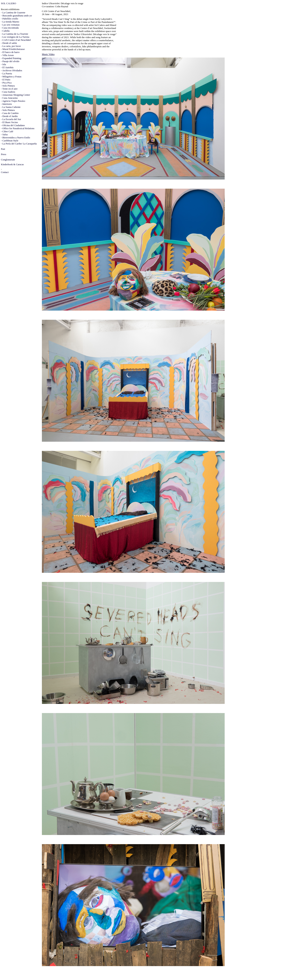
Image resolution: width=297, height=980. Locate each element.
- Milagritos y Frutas (11, 77)
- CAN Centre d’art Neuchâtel (16, 40)
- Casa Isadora (8, 92)
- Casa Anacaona (9, 98)
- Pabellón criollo (10, 19)
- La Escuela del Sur (11, 119)
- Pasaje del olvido (10, 61)
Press (4, 154)
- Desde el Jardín (9, 116)
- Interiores (6, 104)
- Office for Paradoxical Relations (18, 128)
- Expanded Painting (11, 58)
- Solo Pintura (8, 86)
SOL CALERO (8, 3)
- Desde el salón (9, 43)
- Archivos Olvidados (12, 70)
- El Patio (6, 80)
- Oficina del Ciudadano (13, 125)
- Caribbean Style (10, 141)
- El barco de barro (10, 52)
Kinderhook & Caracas (12, 164)
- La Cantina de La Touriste (15, 34)
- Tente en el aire (9, 89)
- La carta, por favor (11, 46)
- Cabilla (5, 31)
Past (3, 149)
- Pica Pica (6, 83)
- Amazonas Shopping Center (16, 95)
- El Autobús (7, 67)
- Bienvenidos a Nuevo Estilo (16, 137)
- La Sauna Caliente (11, 107)
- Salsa (4, 134)
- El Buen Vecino (9, 122)
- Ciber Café (7, 131)
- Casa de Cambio (10, 113)
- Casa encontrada (10, 28)
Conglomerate (8, 160)
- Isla (3, 64)
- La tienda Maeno (10, 22)
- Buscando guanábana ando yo (16, 16)
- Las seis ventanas (10, 25)
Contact (5, 172)
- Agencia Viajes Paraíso (13, 101)
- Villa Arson (7, 55)
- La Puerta (6, 73)
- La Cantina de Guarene (13, 12)
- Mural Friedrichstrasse (13, 49)
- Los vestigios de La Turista (15, 37)
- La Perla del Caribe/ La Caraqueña (19, 144)
